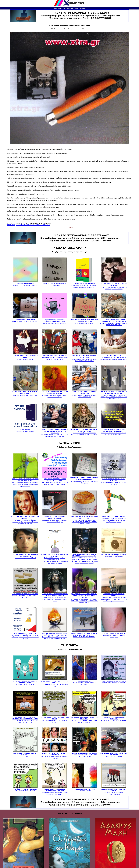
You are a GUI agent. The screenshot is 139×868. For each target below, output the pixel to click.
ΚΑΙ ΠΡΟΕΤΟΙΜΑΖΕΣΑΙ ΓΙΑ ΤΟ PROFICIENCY (25, 320)
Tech (64, 8)
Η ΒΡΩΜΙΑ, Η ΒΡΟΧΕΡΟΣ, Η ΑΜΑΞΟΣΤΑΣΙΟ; (114, 681)
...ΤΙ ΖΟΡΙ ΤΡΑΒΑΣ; (55, 284)
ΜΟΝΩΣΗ (27, 225)
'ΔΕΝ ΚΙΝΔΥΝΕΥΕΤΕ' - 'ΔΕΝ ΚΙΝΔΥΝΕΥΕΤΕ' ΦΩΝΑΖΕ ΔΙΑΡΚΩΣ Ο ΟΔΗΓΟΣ (114, 431)
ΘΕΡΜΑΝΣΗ (11, 225)
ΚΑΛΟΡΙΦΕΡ (20, 225)
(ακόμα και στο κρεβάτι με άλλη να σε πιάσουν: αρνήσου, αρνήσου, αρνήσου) (55, 791)
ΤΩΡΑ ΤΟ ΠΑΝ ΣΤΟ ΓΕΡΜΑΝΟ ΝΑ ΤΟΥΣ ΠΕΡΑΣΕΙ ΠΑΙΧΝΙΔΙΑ (114, 791)
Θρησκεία (70, 8)
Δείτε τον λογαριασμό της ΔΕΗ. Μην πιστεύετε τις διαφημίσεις (84, 479)
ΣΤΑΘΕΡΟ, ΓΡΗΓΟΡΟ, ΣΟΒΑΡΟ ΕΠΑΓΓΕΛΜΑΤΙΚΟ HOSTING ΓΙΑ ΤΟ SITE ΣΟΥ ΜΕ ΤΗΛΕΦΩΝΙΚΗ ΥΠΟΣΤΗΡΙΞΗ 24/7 (55, 481)
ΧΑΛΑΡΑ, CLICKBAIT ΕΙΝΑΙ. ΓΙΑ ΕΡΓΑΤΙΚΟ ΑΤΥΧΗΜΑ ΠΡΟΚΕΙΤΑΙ (84, 393)
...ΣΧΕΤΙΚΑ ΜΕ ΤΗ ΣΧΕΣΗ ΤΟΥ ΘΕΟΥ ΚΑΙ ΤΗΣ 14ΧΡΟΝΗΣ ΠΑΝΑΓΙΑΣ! (84, 719)
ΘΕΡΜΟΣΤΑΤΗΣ (45, 225)
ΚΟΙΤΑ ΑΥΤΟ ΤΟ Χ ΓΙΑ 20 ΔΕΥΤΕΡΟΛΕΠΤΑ (25, 284)
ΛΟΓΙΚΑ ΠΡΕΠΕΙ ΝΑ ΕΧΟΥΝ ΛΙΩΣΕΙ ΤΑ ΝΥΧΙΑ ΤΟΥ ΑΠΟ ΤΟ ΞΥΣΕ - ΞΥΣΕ (25, 719)
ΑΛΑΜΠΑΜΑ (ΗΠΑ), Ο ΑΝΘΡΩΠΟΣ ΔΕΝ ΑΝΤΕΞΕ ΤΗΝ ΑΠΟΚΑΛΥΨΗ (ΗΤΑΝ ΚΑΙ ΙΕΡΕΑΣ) (84, 431)
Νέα (55, 8)
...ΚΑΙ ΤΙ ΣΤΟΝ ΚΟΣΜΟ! (84, 789)
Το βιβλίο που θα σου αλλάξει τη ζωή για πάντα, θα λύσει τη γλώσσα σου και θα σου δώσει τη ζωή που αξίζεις (25, 635)
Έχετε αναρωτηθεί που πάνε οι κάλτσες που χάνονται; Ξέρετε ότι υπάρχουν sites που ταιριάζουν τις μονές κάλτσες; (114, 518)
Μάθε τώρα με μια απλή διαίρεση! (114, 554)
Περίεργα (82, 8)
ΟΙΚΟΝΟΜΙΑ (35, 225)
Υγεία (76, 8)
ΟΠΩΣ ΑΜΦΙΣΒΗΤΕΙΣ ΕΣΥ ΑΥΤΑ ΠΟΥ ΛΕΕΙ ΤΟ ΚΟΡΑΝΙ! (55, 719)
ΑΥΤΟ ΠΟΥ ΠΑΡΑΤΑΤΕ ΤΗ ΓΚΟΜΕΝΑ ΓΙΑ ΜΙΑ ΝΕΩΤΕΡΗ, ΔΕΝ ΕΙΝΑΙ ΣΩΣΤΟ (114, 285)
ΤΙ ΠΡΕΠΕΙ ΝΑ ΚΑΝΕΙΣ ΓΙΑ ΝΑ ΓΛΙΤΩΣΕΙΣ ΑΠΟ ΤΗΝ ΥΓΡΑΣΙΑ (114, 481)
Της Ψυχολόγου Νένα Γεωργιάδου (25, 429)
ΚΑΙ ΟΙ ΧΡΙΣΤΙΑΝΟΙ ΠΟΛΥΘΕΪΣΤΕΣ (25, 789)
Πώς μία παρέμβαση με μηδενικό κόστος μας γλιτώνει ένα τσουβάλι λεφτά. (55, 518)
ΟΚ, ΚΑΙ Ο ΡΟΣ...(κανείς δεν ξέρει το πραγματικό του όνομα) (55, 755)
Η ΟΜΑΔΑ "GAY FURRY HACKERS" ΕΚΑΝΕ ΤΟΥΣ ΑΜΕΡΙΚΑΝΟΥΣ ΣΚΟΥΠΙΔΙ (84, 357)
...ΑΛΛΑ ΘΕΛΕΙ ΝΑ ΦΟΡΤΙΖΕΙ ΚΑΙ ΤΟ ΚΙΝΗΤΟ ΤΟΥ (55, 683)
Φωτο (60, 8)
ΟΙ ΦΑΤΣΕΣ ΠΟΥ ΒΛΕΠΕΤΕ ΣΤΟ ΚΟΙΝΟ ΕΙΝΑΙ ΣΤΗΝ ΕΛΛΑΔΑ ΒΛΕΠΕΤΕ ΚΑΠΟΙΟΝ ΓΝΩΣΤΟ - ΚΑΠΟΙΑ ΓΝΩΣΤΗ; (84, 597)
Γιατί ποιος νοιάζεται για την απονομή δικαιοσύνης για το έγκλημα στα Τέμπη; (55, 393)
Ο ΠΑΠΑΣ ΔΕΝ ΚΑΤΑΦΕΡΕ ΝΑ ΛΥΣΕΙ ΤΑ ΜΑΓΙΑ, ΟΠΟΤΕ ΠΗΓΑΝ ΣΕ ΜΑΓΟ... (114, 321)
